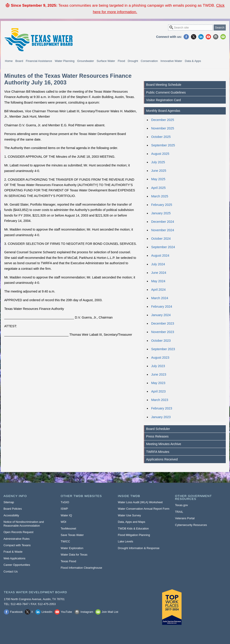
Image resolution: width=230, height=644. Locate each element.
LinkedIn (201, 37)
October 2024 (161, 239)
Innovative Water (171, 61)
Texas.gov (182, 505)
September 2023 (163, 349)
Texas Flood (68, 561)
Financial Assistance (39, 61)
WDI (64, 522)
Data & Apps (193, 61)
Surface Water (106, 61)
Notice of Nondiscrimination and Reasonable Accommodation (24, 524)
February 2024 (162, 307)
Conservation (149, 61)
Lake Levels (125, 541)
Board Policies (13, 509)
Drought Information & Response (139, 548)
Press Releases (157, 436)
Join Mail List (223, 37)
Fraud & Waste (13, 552)
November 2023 (163, 332)
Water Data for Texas (74, 555)
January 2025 (161, 213)
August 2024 (160, 256)
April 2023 (158, 391)
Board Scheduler (158, 429)
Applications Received (162, 459)
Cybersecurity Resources (191, 525)
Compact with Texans (17, 545)
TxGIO (65, 502)
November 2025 (163, 128)
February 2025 (162, 205)
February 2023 (162, 408)
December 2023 (163, 323)
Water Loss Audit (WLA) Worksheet (140, 502)
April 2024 (158, 290)
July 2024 (158, 264)
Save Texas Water (72, 535)
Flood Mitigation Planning (134, 535)
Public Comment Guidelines (166, 92)
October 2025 (161, 137)
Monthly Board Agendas (163, 111)
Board (19, 61)
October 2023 (161, 341)
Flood (121, 61)
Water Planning (65, 61)
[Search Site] (190, 28)
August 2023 (160, 358)
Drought (133, 61)
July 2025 (158, 162)
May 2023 (158, 383)
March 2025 (160, 196)
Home (9, 61)
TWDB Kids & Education (133, 528)
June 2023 (159, 374)
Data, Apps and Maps (132, 522)
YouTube (208, 37)
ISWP (64, 509)
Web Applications (15, 558)
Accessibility (11, 515)
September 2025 (163, 145)
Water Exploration (72, 548)
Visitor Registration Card (163, 100)
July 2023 (158, 366)
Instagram (216, 37)
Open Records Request (19, 532)
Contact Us (11, 571)
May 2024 (158, 281)
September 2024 (163, 247)
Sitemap (9, 502)
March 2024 (160, 298)
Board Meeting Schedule (164, 85)
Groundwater (86, 61)
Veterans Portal (185, 518)
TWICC (65, 541)
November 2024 (163, 230)
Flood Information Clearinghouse (82, 568)
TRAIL (179, 512)
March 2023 (160, 400)
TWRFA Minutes (158, 452)
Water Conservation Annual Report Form (144, 509)
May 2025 (158, 179)
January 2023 (161, 417)
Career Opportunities (17, 565)
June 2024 (159, 273)
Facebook (186, 37)
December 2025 (163, 120)
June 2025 (159, 171)
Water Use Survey (129, 515)
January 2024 (161, 315)
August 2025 (160, 154)
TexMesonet (68, 528)
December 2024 (163, 222)
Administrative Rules (17, 539)
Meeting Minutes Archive (164, 444)
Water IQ (66, 515)
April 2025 (158, 188)
